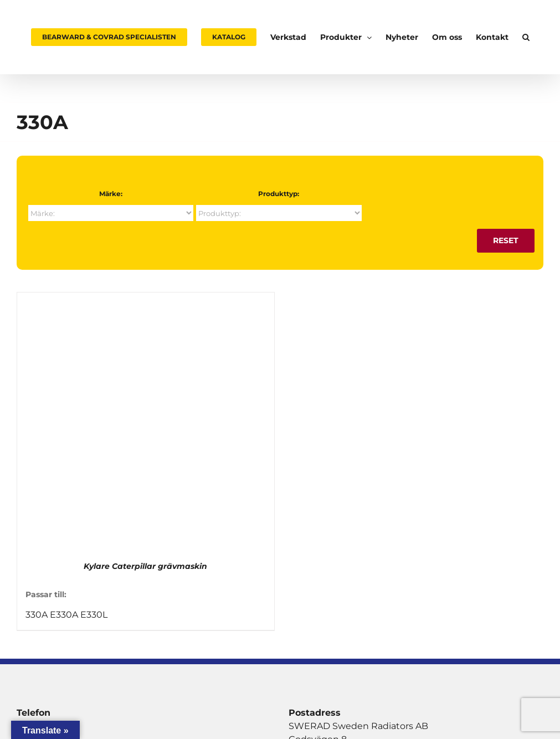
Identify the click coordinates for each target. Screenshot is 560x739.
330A (37, 615)
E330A (64, 615)
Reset (506, 240)
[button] (526, 37)
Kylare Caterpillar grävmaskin (145, 566)
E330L (94, 615)
